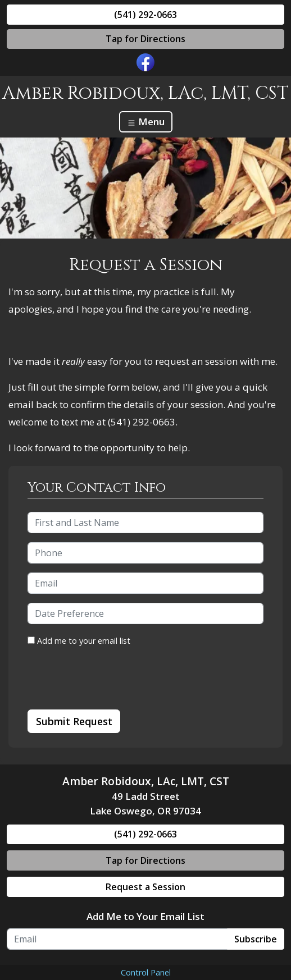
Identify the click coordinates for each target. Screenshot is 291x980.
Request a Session (145, 887)
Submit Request (74, 721)
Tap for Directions (145, 39)
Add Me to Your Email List (145, 916)
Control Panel (146, 972)
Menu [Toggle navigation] (146, 122)
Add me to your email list (79, 641)
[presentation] (113, 679)
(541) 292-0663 (145, 15)
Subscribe (256, 939)
